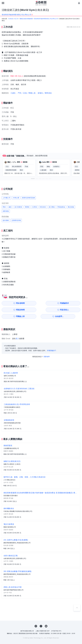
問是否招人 (73, 303)
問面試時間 (52, 303)
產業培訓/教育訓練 (29, 198)
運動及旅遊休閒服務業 (26, 19)
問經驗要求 (32, 303)
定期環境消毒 (16, 220)
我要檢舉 (47, 350)
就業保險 (6, 211)
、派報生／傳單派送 (44, 93)
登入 (17, 332)
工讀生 (13, 93)
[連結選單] (3, 3)
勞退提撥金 (61, 207)
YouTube (46, 620)
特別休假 (43, 207)
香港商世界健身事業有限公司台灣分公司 (46, 19)
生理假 (35, 207)
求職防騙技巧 (51, 344)
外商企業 (16, 198)
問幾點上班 (12, 310)
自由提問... (33, 310)
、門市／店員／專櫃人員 (26, 93)
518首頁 (11, 19)
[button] (33, 179)
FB (41, 620)
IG (36, 620)
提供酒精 (6, 220)
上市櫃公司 (7, 198)
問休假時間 (12, 303)
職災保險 (71, 207)
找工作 (16, 19)
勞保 (4, 207)
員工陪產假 (18, 207)
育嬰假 (27, 207)
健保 (10, 207)
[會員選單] (79, 3)
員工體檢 (52, 207)
